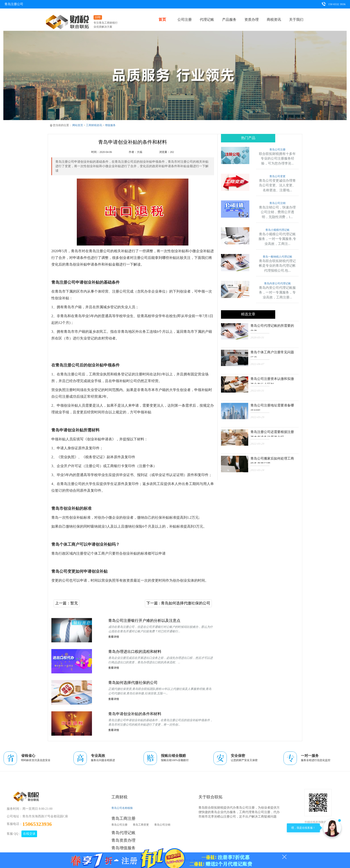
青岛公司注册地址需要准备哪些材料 (273, 406)
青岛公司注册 (277, 150)
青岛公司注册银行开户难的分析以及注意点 (146, 621)
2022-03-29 (257, 416)
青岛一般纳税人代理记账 (277, 257)
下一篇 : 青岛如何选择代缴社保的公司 (177, 603)
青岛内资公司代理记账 (277, 284)
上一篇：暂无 (67, 603)
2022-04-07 (257, 363)
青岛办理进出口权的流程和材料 (136, 652)
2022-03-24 (257, 469)
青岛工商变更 (141, 825)
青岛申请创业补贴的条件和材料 (136, 714)
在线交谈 (29, 834)
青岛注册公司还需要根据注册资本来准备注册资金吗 (273, 433)
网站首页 (78, 125)
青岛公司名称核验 (122, 808)
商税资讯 (274, 20)
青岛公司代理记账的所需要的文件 (273, 327)
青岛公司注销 (277, 203)
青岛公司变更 (277, 176)
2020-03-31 (257, 337)
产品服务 (229, 20)
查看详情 (114, 638)
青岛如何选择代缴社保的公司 (134, 683)
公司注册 (185, 20)
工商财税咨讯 (94, 125)
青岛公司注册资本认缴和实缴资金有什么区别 (273, 380)
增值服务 (110, 125)
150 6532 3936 (334, 4)
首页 (162, 20)
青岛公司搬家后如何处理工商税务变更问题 (273, 459)
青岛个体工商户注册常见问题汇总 (273, 354)
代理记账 (207, 20)
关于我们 (296, 20)
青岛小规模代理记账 (277, 230)
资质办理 (252, 20)
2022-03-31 (257, 390)
